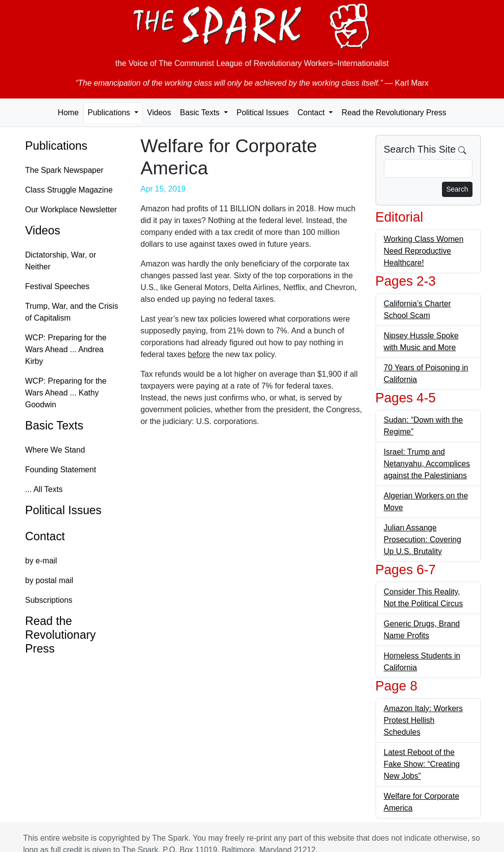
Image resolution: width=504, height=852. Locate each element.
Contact (45, 536)
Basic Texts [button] (201, 113)
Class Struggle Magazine (69, 190)
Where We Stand (55, 450)
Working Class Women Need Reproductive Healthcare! (424, 251)
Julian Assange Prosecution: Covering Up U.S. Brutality (423, 540)
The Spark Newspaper (64, 170)
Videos (159, 113)
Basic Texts (54, 426)
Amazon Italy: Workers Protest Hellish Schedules (424, 720)
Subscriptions (49, 600)
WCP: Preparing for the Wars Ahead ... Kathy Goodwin (66, 393)
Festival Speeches (57, 286)
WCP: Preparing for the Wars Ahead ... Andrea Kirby (66, 349)
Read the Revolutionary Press (394, 113)
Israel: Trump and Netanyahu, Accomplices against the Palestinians (427, 464)
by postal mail (49, 580)
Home (68, 113)
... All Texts (44, 489)
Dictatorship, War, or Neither (61, 261)
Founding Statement (61, 470)
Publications (56, 146)
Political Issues (263, 113)
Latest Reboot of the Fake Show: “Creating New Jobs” (422, 764)
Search (457, 189)
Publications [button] (110, 113)
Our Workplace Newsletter (71, 210)
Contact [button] (312, 113)
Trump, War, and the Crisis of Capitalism (72, 312)
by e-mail (41, 561)
